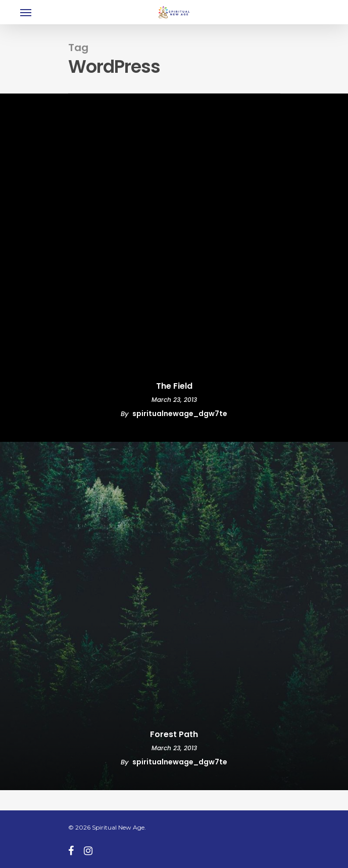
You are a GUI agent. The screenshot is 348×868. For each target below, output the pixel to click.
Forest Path (174, 735)
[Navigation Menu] (26, 12)
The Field (174, 386)
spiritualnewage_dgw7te (180, 414)
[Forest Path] (174, 616)
